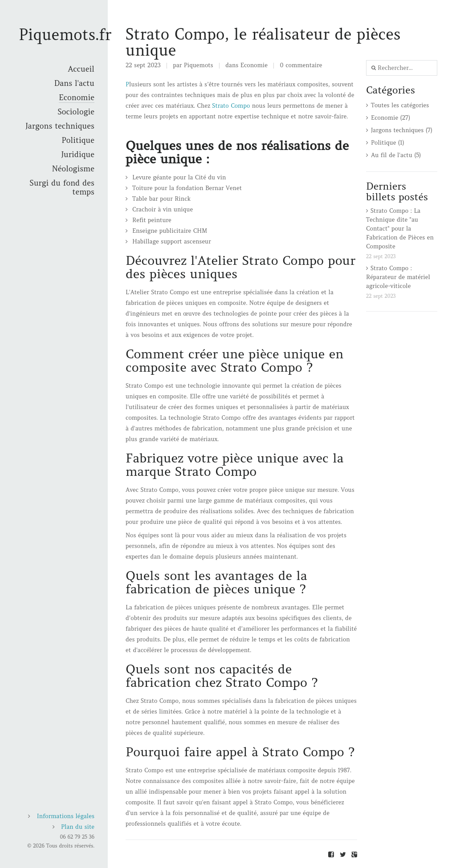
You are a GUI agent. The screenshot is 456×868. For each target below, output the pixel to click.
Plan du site (78, 827)
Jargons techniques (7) (402, 130)
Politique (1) (388, 143)
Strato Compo (231, 106)
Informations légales (66, 816)
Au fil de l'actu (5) (396, 155)
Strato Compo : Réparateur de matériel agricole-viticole (398, 277)
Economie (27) (391, 118)
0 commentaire (301, 65)
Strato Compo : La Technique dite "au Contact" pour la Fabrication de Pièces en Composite (400, 229)
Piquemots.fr (65, 34)
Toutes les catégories (400, 105)
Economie (254, 65)
